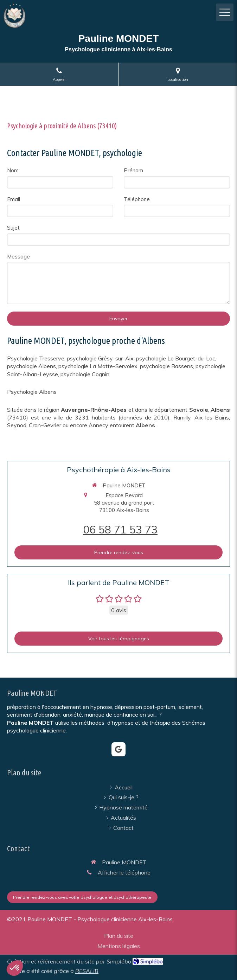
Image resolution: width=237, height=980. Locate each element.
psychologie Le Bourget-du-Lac (176, 358)
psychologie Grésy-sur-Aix (100, 358)
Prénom (133, 170)
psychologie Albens (31, 366)
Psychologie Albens (32, 392)
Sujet (13, 228)
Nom (13, 170)
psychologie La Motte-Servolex (98, 366)
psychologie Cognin (85, 374)
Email (14, 199)
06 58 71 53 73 (120, 530)
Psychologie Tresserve (36, 358)
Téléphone (137, 199)
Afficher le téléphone (124, 872)
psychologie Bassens (166, 366)
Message (18, 257)
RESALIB (87, 971)
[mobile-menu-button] (225, 12)
